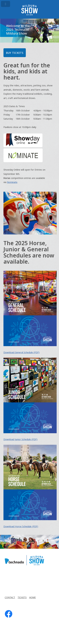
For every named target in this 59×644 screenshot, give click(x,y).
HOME (32, 597)
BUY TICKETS (15, 53)
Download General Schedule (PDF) (21, 352)
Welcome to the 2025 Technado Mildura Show (18, 30)
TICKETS (22, 597)
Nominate (12, 182)
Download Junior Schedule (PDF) (20, 439)
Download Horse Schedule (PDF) (21, 526)
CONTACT (10, 597)
